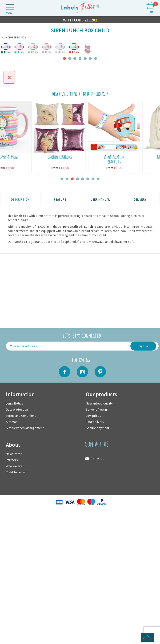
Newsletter (14, 454)
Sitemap (12, 422)
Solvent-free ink (97, 409)
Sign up (143, 346)
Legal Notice (15, 403)
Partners (12, 460)
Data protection (17, 409)
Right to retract (17, 472)
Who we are (14, 466)
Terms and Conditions (21, 416)
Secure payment (98, 428)
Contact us (97, 458)
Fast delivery (95, 422)
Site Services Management (25, 428)
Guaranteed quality (99, 403)
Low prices (94, 416)
